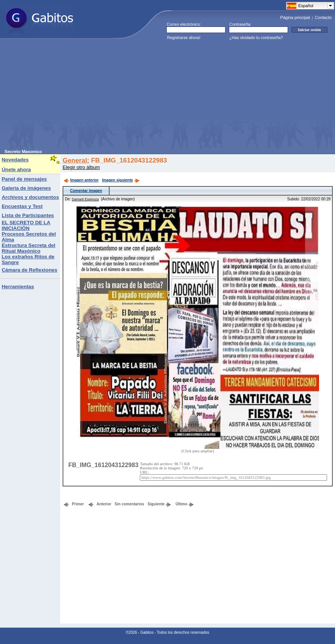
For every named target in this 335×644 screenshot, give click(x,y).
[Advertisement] (109, 96)
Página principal (295, 17)
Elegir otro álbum (81, 167)
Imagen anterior (81, 180)
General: (76, 160)
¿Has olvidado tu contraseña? (256, 38)
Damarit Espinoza (85, 199)
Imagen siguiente (121, 180)
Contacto (323, 17)
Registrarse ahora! (184, 38)
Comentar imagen (86, 191)
